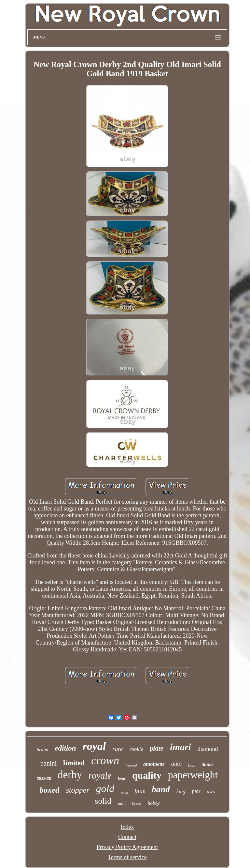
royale (100, 776)
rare (118, 749)
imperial (131, 765)
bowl (124, 793)
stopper (78, 790)
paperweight (193, 775)
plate (157, 748)
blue (140, 791)
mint (122, 803)
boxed (49, 790)
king (181, 792)
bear (122, 778)
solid (103, 801)
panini (49, 763)
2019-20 (44, 779)
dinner (208, 764)
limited (74, 763)
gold (105, 788)
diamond (208, 749)
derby (70, 775)
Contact (127, 837)
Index (127, 827)
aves (211, 792)
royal (94, 746)
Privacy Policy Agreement (127, 847)
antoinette (154, 764)
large (192, 765)
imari (180, 747)
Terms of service (127, 857)
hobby (154, 803)
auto (176, 764)
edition (65, 748)
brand (42, 750)
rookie (136, 749)
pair (196, 791)
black (137, 803)
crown (105, 761)
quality (147, 775)
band (161, 789)
